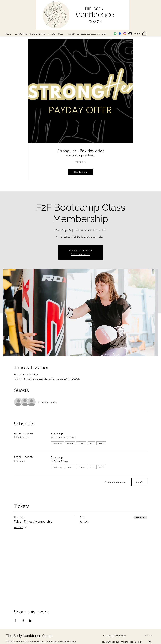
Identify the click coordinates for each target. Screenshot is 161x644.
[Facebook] (120, 34)
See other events (80, 254)
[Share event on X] (23, 620)
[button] (144, 33)
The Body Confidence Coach (29, 636)
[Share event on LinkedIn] (31, 620)
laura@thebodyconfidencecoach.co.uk (87, 34)
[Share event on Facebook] (15, 620)
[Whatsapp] (115, 34)
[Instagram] (125, 34)
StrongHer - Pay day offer (80, 151)
